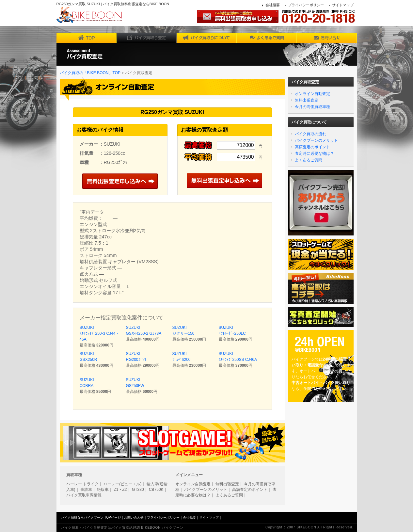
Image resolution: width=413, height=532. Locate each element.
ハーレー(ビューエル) (122, 484)
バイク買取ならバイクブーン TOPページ (91, 517)
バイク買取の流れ (310, 134)
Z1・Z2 (120, 490)
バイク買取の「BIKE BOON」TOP (90, 73)
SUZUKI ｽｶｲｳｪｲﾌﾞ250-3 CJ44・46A (100, 333)
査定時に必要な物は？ (314, 153)
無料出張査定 (307, 100)
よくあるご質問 (309, 160)
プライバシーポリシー (306, 5)
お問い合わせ (134, 517)
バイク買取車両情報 (84, 495)
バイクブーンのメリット (316, 140)
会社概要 (273, 5)
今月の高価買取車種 (312, 107)
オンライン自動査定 (312, 94)
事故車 (86, 490)
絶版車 (103, 490)
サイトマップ (343, 5)
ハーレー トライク (82, 484)
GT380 (138, 490)
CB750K (156, 490)
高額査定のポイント (312, 147)
